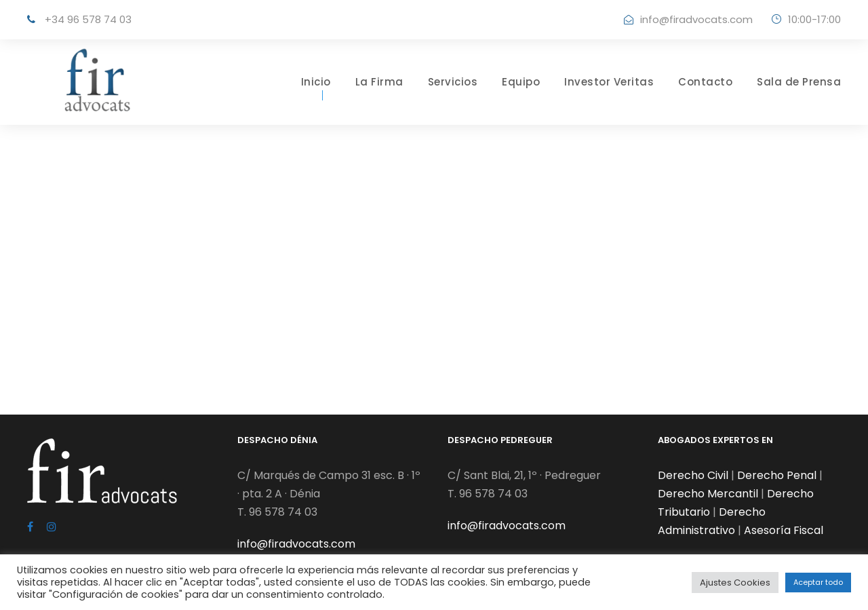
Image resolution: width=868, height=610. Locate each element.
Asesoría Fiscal (784, 530)
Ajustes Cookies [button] (735, 583)
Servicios (453, 82)
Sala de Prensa (799, 82)
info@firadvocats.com (696, 19)
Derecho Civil (693, 475)
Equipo (521, 82)
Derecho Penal (777, 475)
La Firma (379, 82)
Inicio (316, 82)
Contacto (705, 82)
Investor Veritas (609, 82)
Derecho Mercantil (708, 494)
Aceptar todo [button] (818, 582)
